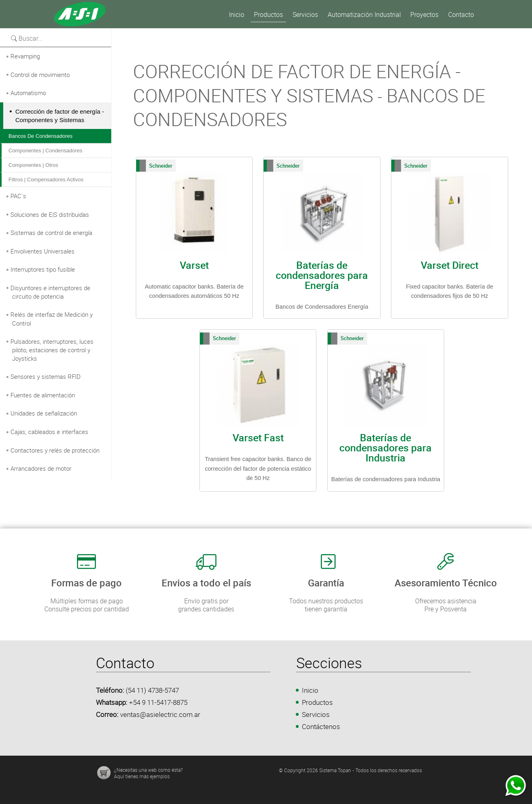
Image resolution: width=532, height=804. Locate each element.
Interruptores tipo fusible (43, 269)
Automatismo (28, 93)
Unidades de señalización (44, 413)
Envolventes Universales (43, 251)
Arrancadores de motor (41, 468)
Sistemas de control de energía (51, 233)
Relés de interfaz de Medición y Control (52, 319)
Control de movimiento (40, 75)
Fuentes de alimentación (43, 395)
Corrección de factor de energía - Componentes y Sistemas (60, 116)
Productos (317, 702)
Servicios (316, 714)
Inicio (310, 690)
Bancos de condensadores (41, 136)
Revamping (25, 56)
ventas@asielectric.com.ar (160, 714)
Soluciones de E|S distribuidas (50, 214)
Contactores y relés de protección (55, 450)
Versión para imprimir (142, 33)
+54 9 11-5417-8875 (158, 702)
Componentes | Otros (33, 165)
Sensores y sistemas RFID (46, 376)
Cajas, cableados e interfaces (49, 432)
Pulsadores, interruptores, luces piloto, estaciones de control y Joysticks (52, 350)
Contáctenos (321, 726)
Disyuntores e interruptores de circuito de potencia (50, 292)
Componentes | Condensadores (45, 151)
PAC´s (18, 196)
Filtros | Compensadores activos (46, 180)
